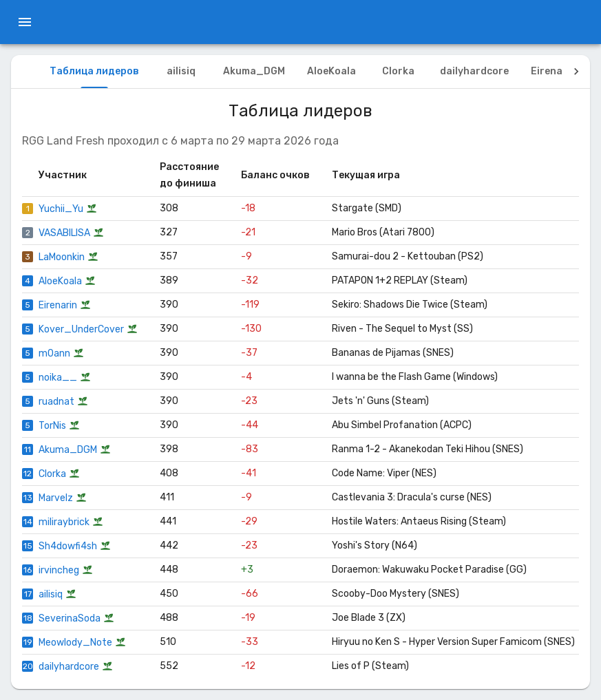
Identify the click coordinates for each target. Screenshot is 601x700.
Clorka (52, 474)
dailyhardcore (69, 667)
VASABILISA (64, 233)
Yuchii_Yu (61, 209)
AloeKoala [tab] (331, 71)
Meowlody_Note (75, 643)
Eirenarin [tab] (553, 71)
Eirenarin (58, 305)
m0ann (54, 353)
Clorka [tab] (398, 71)
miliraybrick (64, 522)
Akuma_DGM (68, 450)
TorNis (52, 426)
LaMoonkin (62, 257)
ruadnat (56, 402)
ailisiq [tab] (181, 71)
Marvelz (56, 498)
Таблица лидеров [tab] (94, 71)
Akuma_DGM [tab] (254, 71)
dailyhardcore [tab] (474, 71)
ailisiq (51, 594)
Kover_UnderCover (81, 329)
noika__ (58, 378)
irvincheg (59, 570)
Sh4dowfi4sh (68, 546)
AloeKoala (60, 281)
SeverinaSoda (70, 618)
